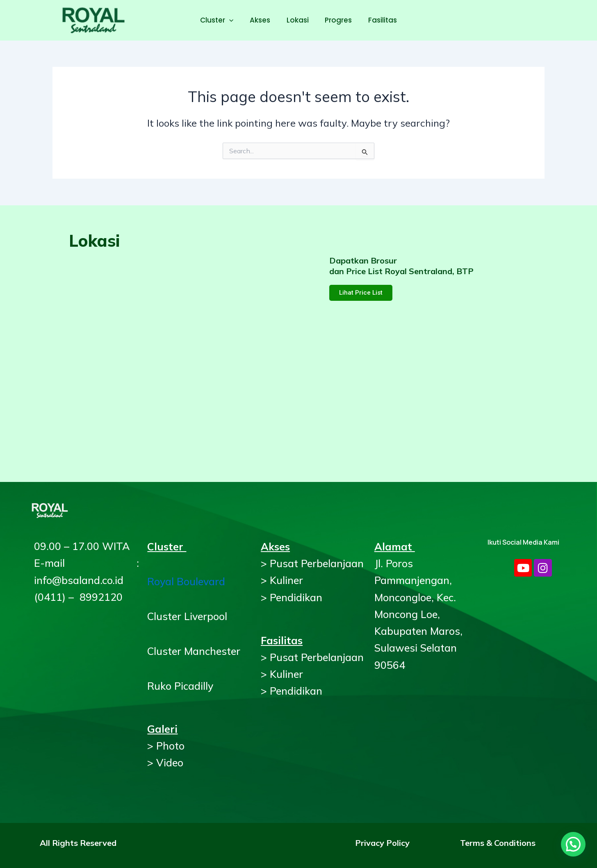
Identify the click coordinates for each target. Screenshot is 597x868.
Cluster (221, 20)
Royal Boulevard (186, 581)
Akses (262, 20)
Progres (336, 20)
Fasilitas (378, 20)
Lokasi (298, 20)
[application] (234, 20)
